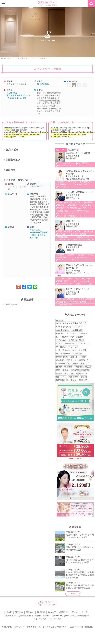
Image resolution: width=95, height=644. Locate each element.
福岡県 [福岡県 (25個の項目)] (59, 374)
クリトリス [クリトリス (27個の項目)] (73, 347)
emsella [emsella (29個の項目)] (60, 320)
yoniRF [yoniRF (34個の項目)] (84, 333)
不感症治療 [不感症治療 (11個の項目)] (77, 353)
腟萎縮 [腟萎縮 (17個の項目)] (84, 377)
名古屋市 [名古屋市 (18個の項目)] (60, 360)
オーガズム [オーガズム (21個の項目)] (61, 347)
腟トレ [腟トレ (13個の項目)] (74, 374)
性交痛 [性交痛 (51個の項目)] (59, 367)
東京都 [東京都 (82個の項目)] (65, 370)
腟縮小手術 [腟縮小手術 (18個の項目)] (73, 377)
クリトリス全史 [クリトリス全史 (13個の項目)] (63, 350)
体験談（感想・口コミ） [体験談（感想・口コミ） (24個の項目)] (67, 357)
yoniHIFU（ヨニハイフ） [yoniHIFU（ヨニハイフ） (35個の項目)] (67, 333)
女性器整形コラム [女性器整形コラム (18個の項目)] (83, 360)
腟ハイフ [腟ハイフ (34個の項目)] (83, 374)
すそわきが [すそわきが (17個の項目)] (61, 340)
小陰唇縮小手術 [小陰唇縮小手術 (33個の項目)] (63, 364)
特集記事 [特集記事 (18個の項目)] (75, 370)
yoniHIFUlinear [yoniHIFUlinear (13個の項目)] (63, 330)
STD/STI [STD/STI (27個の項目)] (78, 327)
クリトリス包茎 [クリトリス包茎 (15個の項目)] (79, 350)
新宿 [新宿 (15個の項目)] (58, 370)
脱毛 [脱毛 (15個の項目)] (66, 374)
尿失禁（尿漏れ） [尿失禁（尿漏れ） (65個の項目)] (80, 364)
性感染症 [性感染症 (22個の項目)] (68, 367)
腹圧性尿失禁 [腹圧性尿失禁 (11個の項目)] (62, 380)
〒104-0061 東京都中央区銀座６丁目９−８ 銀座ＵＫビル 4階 (18, 95)
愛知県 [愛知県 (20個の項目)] (88, 367)
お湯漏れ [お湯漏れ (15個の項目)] (80, 337)
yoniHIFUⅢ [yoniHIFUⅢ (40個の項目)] (77, 330)
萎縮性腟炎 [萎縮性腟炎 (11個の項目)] (84, 380)
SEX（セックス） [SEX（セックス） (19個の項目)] (64, 327)
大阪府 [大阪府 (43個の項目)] (69, 360)
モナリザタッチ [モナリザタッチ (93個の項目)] (63, 353)
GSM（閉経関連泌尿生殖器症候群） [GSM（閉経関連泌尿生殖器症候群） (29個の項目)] (72, 323)
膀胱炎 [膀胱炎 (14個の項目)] (73, 380)
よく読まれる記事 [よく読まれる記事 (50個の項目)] (76, 340)
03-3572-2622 (43, 84)
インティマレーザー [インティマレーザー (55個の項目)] (65, 343)
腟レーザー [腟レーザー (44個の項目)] (61, 377)
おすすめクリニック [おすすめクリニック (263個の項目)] (65, 337)
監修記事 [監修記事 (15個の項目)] (85, 370)
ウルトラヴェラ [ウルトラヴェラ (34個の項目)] (83, 343)
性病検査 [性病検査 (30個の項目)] (79, 367)
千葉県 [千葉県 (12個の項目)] (83, 357)
